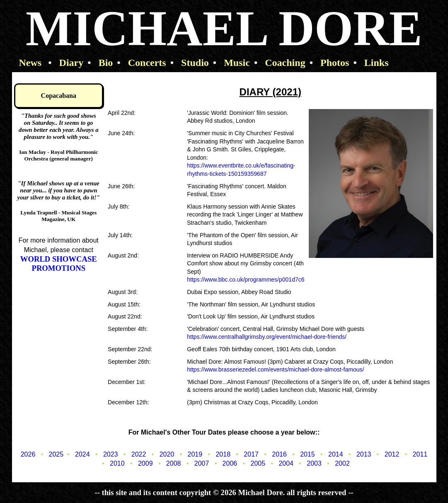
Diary (66, 63)
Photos (329, 63)
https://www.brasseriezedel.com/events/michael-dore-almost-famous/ (275, 369)
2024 (76, 454)
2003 (308, 463)
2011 (414, 454)
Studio (190, 63)
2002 (336, 463)
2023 (105, 454)
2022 (133, 454)
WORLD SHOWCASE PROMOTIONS (59, 264)
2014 (330, 454)
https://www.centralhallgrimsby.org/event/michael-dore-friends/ (267, 337)
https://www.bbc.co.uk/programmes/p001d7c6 (246, 279)
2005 (252, 463)
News (29, 63)
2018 (217, 454)
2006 (224, 463)
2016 (273, 454)
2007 (196, 463)
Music (231, 63)
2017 (246, 454)
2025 (50, 454)
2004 (280, 463)
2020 (161, 454)
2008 (168, 463)
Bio (100, 63)
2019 (189, 454)
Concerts (141, 63)
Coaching (280, 63)
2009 (139, 463)
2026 (28, 454)
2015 (301, 454)
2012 (386, 454)
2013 (358, 454)
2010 (111, 463)
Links (371, 63)
